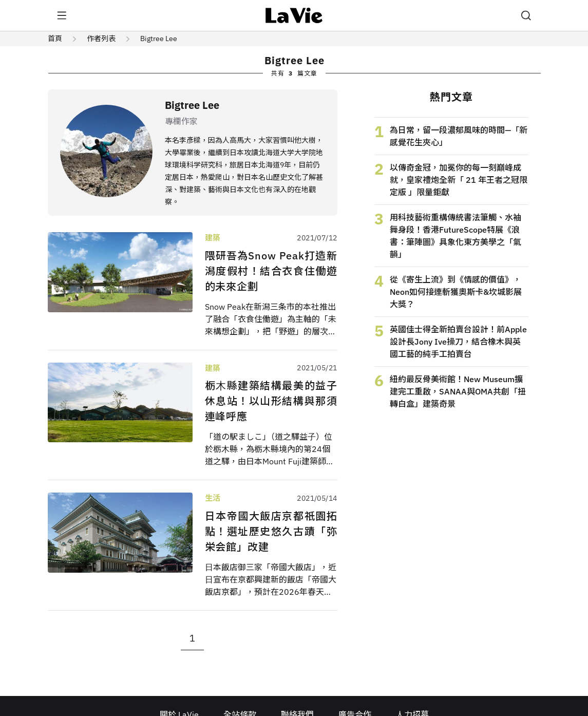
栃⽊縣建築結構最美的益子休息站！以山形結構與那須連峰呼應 (271, 401)
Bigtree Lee (159, 39)
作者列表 (101, 39)
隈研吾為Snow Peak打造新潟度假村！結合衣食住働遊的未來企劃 (271, 271)
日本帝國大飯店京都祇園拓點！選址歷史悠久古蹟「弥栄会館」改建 (271, 531)
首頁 (55, 39)
